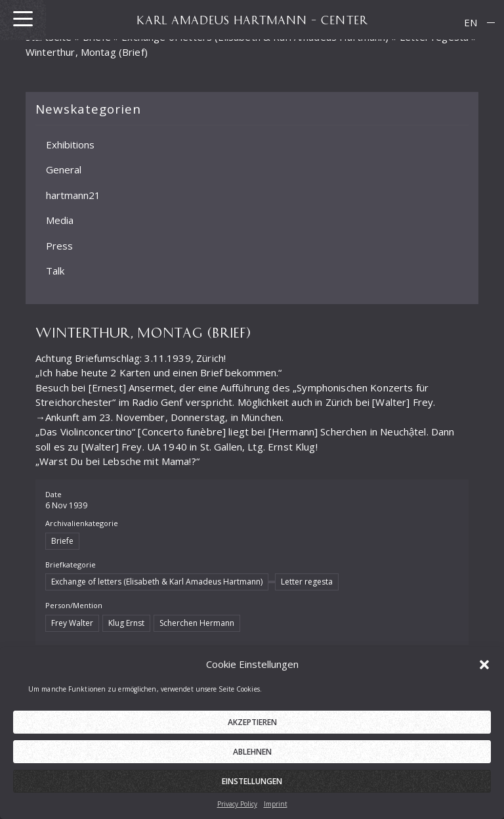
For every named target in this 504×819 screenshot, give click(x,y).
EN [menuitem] (471, 22)
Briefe (97, 37)
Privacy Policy (237, 807)
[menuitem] (471, 23)
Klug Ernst (126, 623)
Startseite (49, 37)
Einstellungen (252, 785)
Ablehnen (252, 755)
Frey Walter (72, 623)
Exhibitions (70, 144)
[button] (484, 667)
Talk (55, 271)
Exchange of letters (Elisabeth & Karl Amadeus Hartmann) (157, 582)
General (64, 169)
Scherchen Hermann (197, 623)
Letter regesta (434, 37)
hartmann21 (73, 195)
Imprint (276, 807)
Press (59, 246)
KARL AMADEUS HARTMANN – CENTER (252, 20)
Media (60, 220)
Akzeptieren (252, 725)
